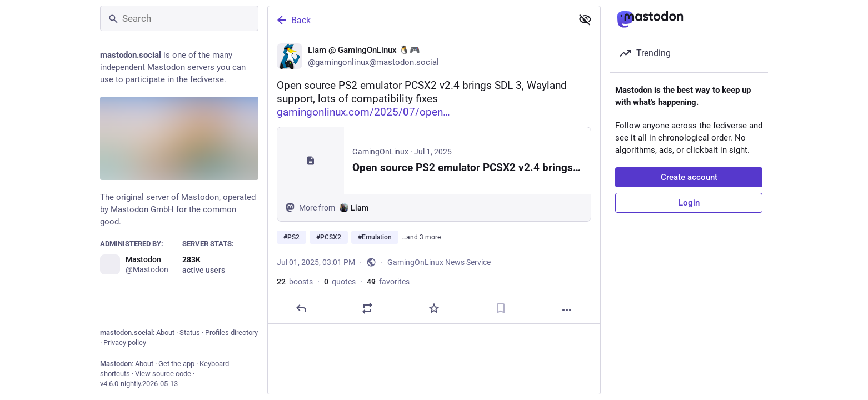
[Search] (179, 18)
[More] (567, 310)
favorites (388, 282)
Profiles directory (231, 332)
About (165, 332)
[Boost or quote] (367, 308)
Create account (689, 177)
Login (689, 203)
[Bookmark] (501, 308)
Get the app (176, 364)
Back (293, 20)
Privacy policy (125, 342)
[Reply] (301, 308)
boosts (295, 282)
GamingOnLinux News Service (439, 262)
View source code (163, 374)
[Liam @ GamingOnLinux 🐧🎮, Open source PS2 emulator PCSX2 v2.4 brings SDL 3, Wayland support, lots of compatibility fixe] (434, 179)
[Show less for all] (585, 19)
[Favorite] (434, 308)
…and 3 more (421, 237)
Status (190, 332)
